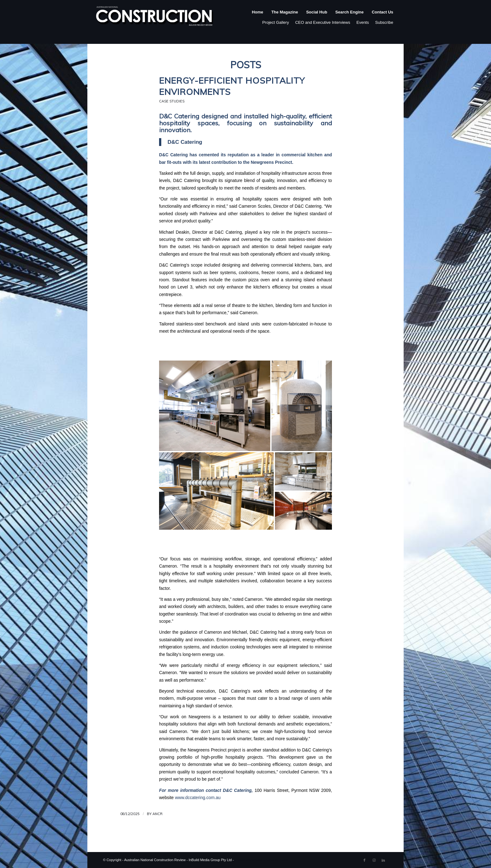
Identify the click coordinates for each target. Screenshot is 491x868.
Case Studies (172, 101)
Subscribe (384, 22)
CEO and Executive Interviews (323, 22)
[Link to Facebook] (364, 860)
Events (363, 22)
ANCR (158, 814)
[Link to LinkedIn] (383, 860)
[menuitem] (257, 18)
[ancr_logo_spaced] (155, 18)
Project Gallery (275, 22)
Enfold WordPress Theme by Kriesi (262, 860)
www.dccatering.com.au (198, 798)
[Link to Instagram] (374, 860)
